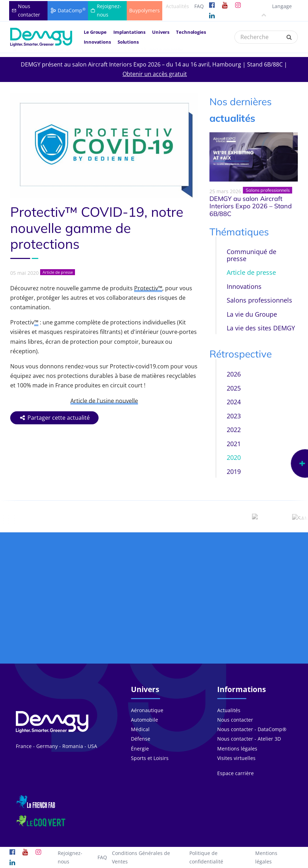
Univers (161, 32)
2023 (234, 416)
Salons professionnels (259, 300)
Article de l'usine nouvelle (104, 401)
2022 (234, 430)
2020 (234, 457)
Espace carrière (235, 773)
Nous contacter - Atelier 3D (249, 739)
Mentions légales (237, 749)
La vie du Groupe (252, 314)
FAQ (199, 6)
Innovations (97, 42)
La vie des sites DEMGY (261, 328)
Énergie (140, 749)
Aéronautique (147, 710)
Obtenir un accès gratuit (155, 74)
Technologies (191, 32)
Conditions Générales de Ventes (141, 857)
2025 (234, 388)
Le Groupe (95, 32)
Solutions (128, 42)
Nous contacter (235, 720)
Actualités (177, 6)
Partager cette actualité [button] (55, 418)
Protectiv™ (148, 288)
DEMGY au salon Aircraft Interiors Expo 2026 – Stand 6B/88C (251, 206)
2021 (234, 444)
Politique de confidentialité (206, 857)
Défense (141, 739)
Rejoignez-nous (70, 857)
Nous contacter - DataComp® (252, 729)
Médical (140, 729)
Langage (276, 10)
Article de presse (251, 272)
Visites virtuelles (236, 758)
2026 (234, 374)
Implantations (129, 32)
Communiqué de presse (252, 255)
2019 (234, 471)
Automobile (144, 720)
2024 (234, 402)
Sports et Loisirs (150, 758)
